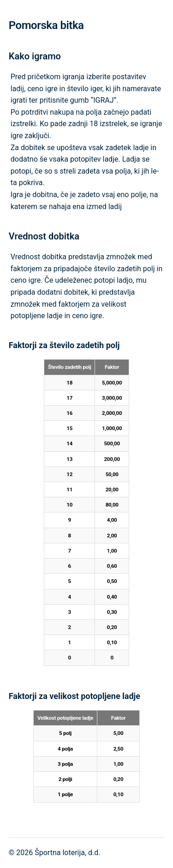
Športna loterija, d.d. (67, 853)
